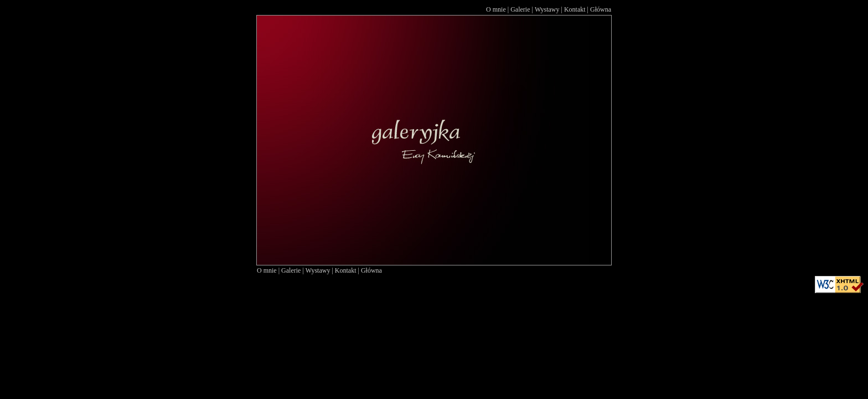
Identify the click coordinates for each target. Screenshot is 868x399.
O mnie (496, 9)
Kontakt (575, 9)
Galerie (520, 9)
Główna (601, 9)
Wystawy (547, 9)
